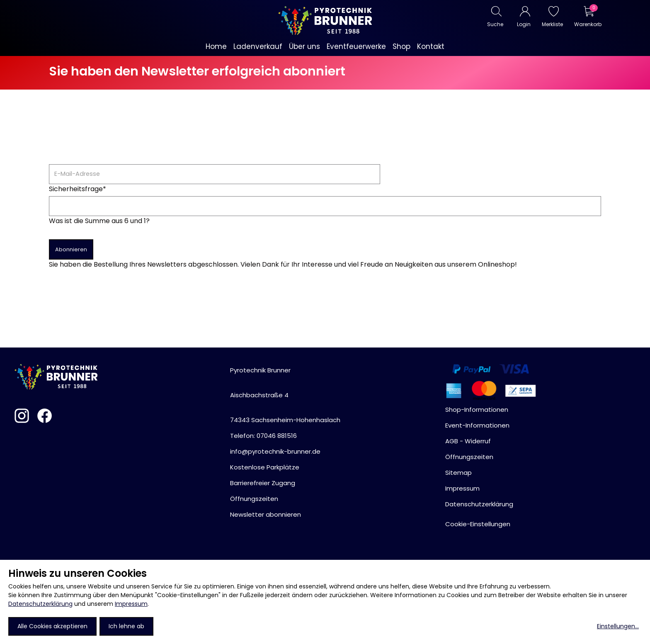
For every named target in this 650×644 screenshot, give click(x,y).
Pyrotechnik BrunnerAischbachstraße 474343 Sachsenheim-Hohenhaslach (285, 395)
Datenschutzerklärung (40, 604)
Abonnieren (71, 249)
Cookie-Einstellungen (478, 524)
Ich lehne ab (126, 626)
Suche (495, 24)
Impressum (131, 604)
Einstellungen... (618, 626)
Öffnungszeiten (254, 499)
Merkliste (552, 24)
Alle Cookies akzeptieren (52, 626)
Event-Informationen (477, 425)
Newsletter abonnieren (266, 514)
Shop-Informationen (477, 409)
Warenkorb (588, 24)
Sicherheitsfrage (78, 189)
